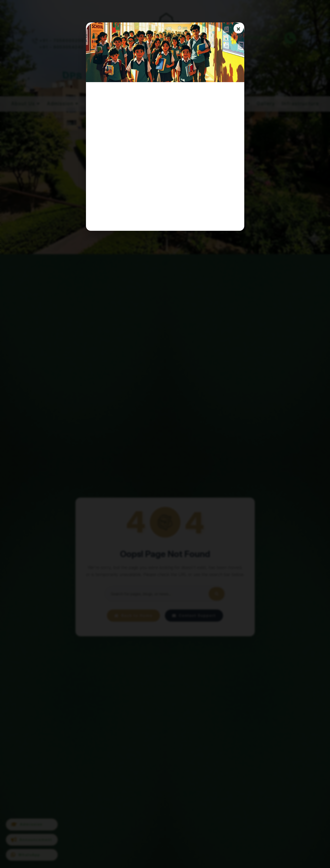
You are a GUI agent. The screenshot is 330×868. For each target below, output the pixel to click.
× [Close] (238, 29)
